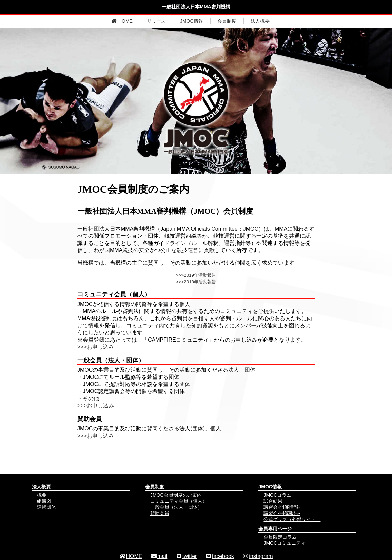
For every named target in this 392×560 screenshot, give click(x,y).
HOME (122, 21)
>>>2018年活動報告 (196, 282)
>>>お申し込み (96, 347)
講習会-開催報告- (282, 513)
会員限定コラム (280, 537)
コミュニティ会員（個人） (179, 501)
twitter (186, 556)
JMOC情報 (192, 21)
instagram (257, 556)
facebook (220, 556)
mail (159, 556)
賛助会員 (160, 513)
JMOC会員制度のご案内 (176, 495)
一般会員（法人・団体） (176, 507)
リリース (156, 21)
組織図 (44, 501)
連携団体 (46, 507)
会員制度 (227, 21)
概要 (42, 495)
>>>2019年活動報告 (196, 275)
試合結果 (273, 501)
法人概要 (260, 21)
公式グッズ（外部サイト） (292, 519)
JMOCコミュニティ (285, 543)
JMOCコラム (277, 495)
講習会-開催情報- (282, 507)
